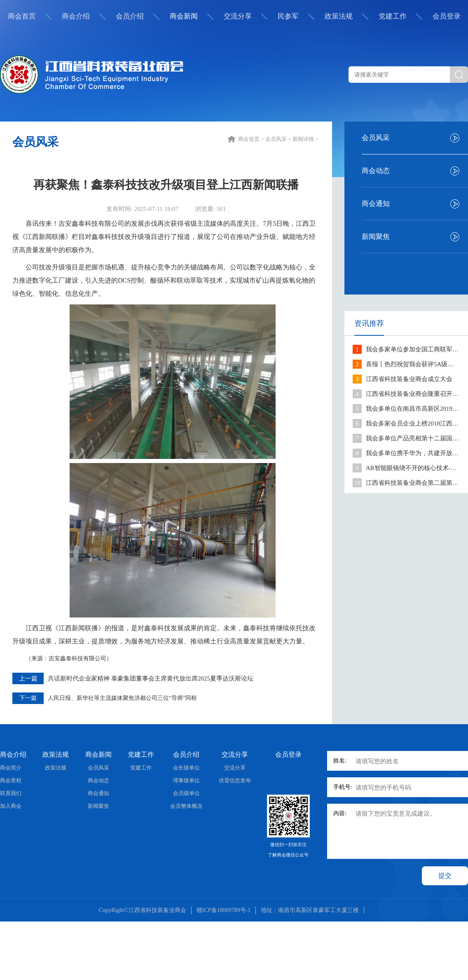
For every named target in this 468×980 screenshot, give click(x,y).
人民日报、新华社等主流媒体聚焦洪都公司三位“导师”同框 (122, 698)
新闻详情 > (306, 139)
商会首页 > (252, 139)
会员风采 (376, 138)
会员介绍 (130, 16)
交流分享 (238, 16)
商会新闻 (184, 16)
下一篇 (28, 698)
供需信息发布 (235, 780)
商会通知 (376, 204)
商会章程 (11, 780)
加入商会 (11, 806)
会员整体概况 (186, 806)
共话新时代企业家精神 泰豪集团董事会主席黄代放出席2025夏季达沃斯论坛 (151, 678)
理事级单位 (186, 780)
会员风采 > (279, 139)
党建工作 (393, 16)
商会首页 (22, 16)
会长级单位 (186, 768)
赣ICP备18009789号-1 (223, 910)
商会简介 (11, 768)
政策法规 (339, 16)
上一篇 (28, 678)
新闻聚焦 (376, 237)
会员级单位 (186, 793)
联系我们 (11, 793)
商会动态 (376, 171)
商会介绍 (76, 16)
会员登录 (447, 16)
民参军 (288, 16)
